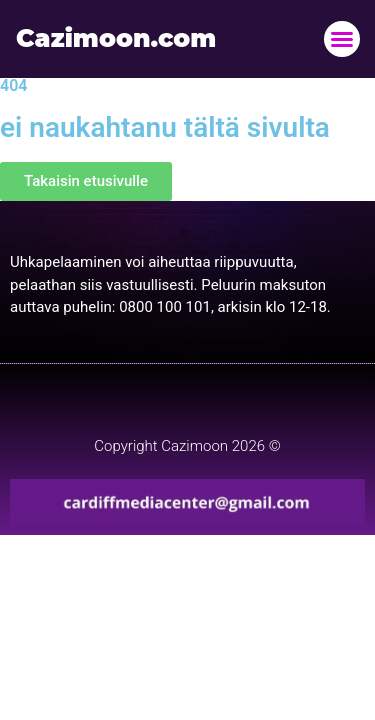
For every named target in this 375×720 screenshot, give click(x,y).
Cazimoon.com (116, 38)
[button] (342, 39)
